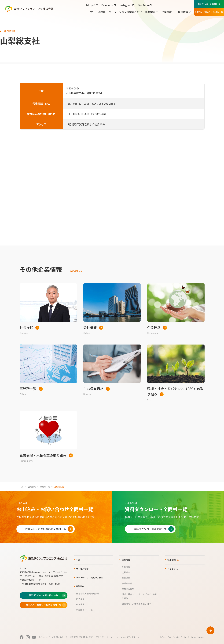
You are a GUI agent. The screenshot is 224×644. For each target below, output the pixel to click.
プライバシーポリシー (105, 637)
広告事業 (80, 599)
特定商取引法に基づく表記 (81, 637)
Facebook (107, 5)
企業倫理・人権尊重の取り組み (136, 604)
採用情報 (183, 12)
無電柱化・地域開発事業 (88, 593)
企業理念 (126, 578)
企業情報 (167, 12)
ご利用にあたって (60, 637)
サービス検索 (98, 12)
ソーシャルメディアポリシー (129, 637)
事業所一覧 (45, 487)
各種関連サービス (84, 610)
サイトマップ (44, 637)
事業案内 (150, 12)
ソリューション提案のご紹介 (125, 12)
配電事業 (80, 604)
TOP (22, 487)
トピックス (92, 5)
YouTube (143, 5)
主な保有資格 (128, 589)
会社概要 (126, 572)
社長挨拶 (126, 567)
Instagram (125, 5)
